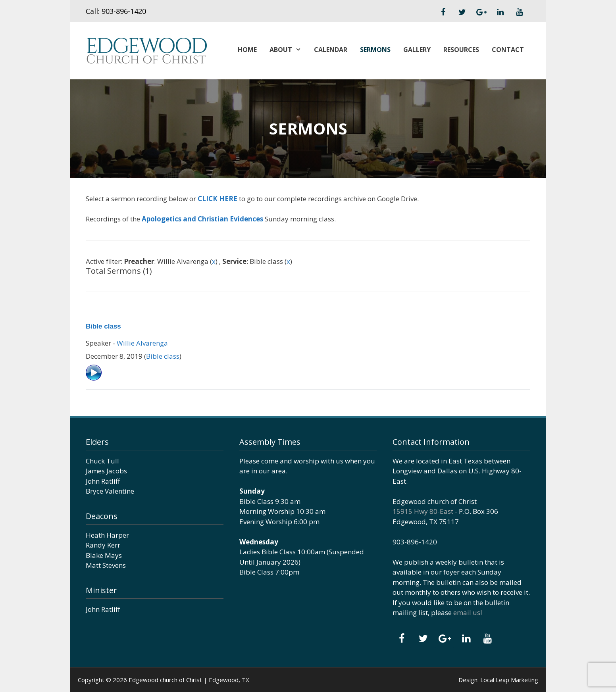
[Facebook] (443, 12)
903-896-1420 (124, 11)
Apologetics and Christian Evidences (202, 219)
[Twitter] (462, 12)
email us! (468, 612)
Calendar (331, 50)
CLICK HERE (218, 199)
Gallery (417, 50)
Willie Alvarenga (142, 343)
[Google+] (481, 12)
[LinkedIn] (500, 12)
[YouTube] (519, 12)
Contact (508, 50)
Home (247, 50)
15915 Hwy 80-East (423, 511)
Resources (461, 50)
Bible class (103, 326)
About (289, 50)
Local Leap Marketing (509, 680)
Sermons (375, 50)
